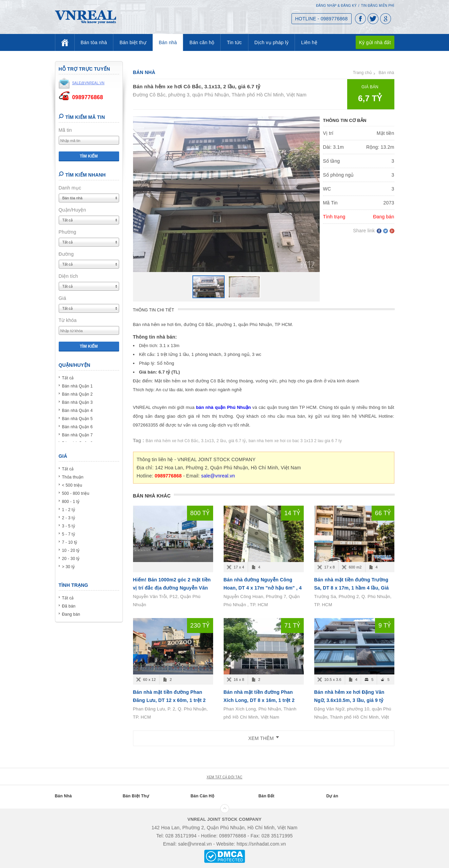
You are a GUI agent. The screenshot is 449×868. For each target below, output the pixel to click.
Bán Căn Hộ (203, 796)
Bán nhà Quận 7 (78, 435)
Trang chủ (362, 73)
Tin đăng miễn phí (378, 6)
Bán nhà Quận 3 (78, 402)
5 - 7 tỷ (69, 534)
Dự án (332, 796)
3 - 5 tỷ (69, 526)
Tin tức (234, 42)
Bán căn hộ (202, 42)
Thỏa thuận (73, 477)
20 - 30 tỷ (71, 559)
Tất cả (68, 378)
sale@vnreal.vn (218, 476)
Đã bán (69, 606)
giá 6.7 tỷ (237, 441)
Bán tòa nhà (94, 42)
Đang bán (71, 614)
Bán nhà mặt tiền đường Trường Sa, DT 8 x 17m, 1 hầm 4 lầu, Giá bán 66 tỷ (352, 588)
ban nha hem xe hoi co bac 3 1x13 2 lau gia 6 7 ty (295, 441)
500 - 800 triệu (76, 493)
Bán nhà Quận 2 (78, 394)
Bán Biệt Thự (136, 796)
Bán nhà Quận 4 (78, 411)
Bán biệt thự (133, 42)
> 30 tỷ (69, 567)
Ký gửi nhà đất (375, 42)
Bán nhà (168, 42)
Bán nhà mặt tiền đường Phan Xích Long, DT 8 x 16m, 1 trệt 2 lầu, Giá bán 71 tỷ (259, 700)
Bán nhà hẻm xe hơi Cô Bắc (172, 441)
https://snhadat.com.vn (261, 844)
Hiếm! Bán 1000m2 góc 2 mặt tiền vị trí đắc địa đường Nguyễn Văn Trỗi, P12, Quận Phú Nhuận (172, 588)
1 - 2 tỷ (69, 510)
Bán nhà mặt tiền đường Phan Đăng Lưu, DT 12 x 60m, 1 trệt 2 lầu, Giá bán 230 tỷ (170, 700)
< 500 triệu (72, 485)
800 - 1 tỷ (71, 502)
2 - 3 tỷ (69, 518)
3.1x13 (208, 441)
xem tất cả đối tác (224, 777)
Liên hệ (309, 42)
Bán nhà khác (152, 496)
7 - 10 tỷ (70, 542)
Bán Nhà (63, 796)
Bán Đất (267, 796)
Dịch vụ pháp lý (272, 42)
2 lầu (221, 441)
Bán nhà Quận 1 (78, 386)
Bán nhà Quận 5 (78, 419)
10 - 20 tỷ (71, 550)
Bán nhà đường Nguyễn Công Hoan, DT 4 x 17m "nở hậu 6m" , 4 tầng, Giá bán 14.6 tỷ (263, 588)
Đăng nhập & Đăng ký (336, 6)
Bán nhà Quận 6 (78, 427)
